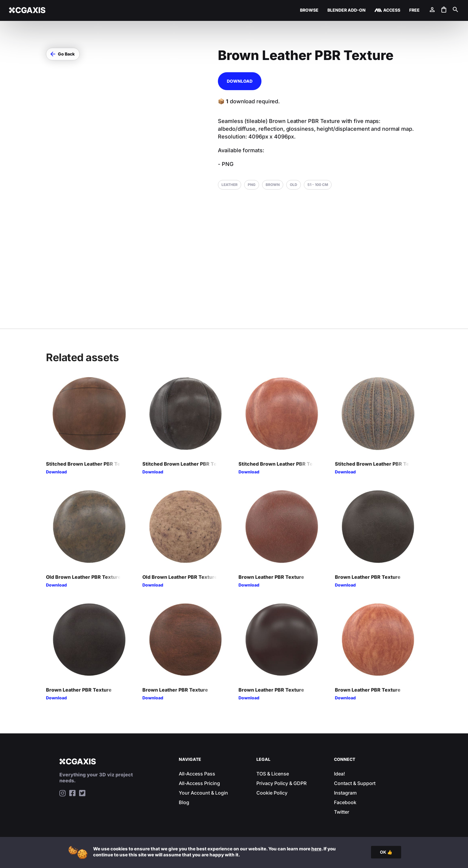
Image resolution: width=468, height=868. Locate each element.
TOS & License (273, 774)
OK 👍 (386, 852)
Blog (184, 802)
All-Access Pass (197, 774)
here (316, 849)
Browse (309, 10)
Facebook (345, 802)
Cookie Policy (272, 793)
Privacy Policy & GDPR (281, 783)
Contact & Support (355, 783)
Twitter (342, 812)
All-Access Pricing (199, 783)
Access (392, 10)
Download (240, 81)
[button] (63, 54)
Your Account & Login (203, 793)
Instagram (345, 793)
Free (414, 10)
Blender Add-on (347, 10)
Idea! (340, 774)
